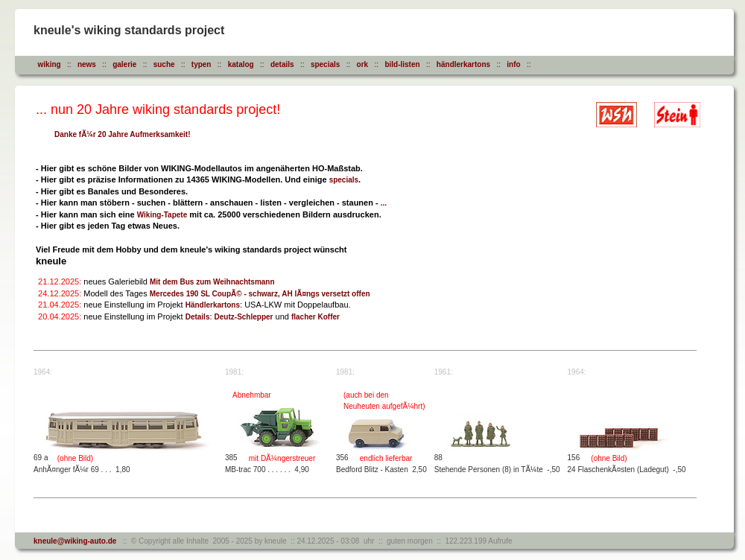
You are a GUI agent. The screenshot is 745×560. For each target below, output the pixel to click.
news (87, 64)
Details (198, 317)
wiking (50, 64)
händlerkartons (463, 64)
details (282, 64)
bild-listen (402, 64)
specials (325, 64)
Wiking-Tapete (162, 215)
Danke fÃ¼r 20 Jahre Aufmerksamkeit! (123, 134)
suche (164, 64)
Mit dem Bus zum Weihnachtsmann (212, 282)
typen (202, 64)
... (384, 203)
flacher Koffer (316, 317)
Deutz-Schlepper (244, 317)
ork (363, 64)
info (513, 64)
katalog (241, 64)
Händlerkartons (213, 305)
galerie (124, 64)
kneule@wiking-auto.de (75, 541)
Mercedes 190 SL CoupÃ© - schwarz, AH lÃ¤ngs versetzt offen (260, 294)
